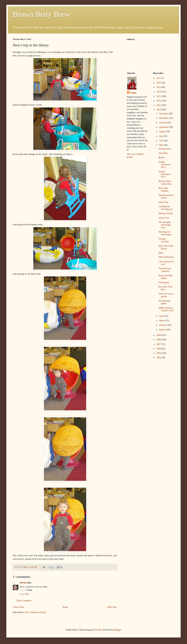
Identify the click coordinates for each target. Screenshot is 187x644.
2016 (159, 83)
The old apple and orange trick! (165, 225)
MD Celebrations (166, 257)
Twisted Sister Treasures (165, 270)
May (161, 145)
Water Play (163, 202)
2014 (159, 92)
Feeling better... (165, 149)
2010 (159, 110)
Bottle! (162, 158)
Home (65, 607)
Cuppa (133, 93)
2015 (159, 87)
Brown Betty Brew (41, 14)
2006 (159, 349)
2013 (159, 96)
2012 (159, 101)
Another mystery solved (166, 197)
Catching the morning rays (166, 208)
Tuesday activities (164, 240)
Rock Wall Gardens (163, 190)
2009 (159, 335)
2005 (159, 353)
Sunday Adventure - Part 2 (165, 165)
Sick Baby (163, 153)
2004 (159, 358)
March (162, 321)
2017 (159, 78)
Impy (161, 253)
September (164, 127)
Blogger (117, 630)
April (162, 316)
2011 (159, 105)
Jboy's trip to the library (166, 247)
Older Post (112, 607)
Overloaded (164, 282)
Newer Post (19, 607)
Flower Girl (164, 218)
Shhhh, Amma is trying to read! (166, 309)
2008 (159, 340)
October (163, 123)
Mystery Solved (166, 213)
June (161, 141)
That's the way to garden (166, 295)
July (161, 136)
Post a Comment (24, 601)
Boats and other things (165, 277)
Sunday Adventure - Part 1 (165, 174)
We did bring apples (164, 302)
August (163, 132)
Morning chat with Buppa (165, 233)
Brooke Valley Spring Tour (165, 183)
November (164, 118)
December (164, 114)
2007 (159, 344)
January (163, 330)
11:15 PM (24, 594)
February (163, 325)
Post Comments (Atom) (35, 612)
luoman (98, 630)
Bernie (23, 583)
